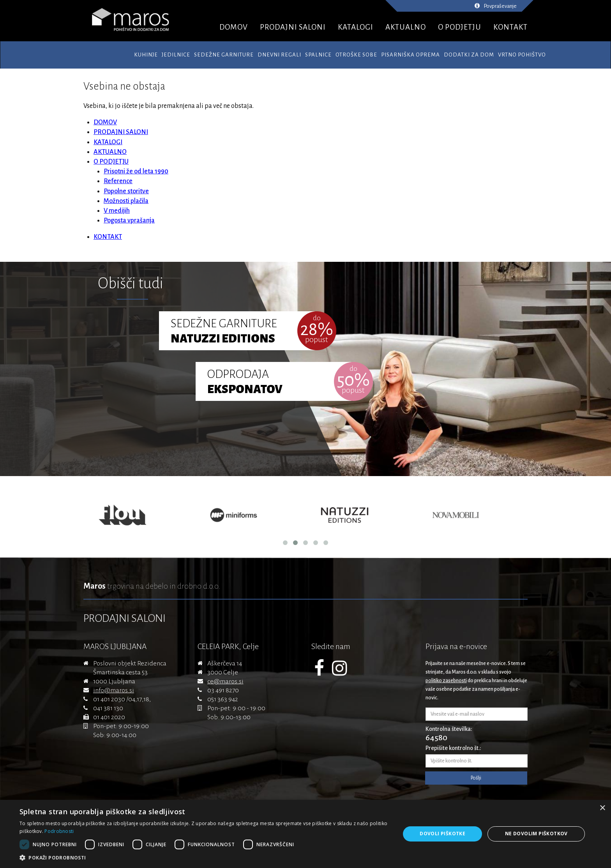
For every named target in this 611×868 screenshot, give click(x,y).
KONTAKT (510, 27)
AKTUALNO (406, 27)
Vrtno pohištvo (522, 55)
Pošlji (476, 778)
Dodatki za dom (469, 55)
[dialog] (305, 834)
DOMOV (234, 27)
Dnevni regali (279, 55)
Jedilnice (176, 55)
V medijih (117, 211)
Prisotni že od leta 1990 (136, 171)
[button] (204, 858)
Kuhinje (146, 55)
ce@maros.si (225, 681)
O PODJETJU (460, 27)
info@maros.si (114, 690)
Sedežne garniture (224, 55)
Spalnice (318, 55)
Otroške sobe (356, 55)
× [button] (602, 808)
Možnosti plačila (126, 201)
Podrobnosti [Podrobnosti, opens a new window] (59, 831)
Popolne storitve (126, 191)
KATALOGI (356, 27)
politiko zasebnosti (446, 681)
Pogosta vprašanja (129, 221)
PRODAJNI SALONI (293, 27)
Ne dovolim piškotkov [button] (536, 834)
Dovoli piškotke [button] (442, 834)
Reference (118, 181)
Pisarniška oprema (411, 55)
